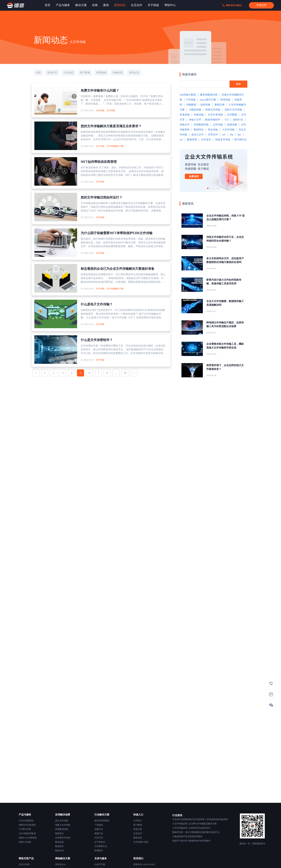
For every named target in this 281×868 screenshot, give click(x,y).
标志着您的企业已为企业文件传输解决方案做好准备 (118, 269)
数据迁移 (220, 105)
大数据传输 (195, 110)
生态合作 (138, 833)
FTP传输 (191, 100)
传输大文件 (195, 120)
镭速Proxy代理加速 (28, 838)
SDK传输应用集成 (27, 833)
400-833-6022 (232, 5)
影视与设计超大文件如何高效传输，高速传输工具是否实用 (224, 282)
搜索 (238, 84)
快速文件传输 (223, 140)
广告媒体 (99, 825)
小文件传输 (228, 130)
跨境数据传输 (201, 125)
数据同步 (199, 130)
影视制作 (99, 851)
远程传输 (205, 105)
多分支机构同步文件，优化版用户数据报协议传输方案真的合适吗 (225, 260)
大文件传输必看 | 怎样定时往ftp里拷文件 (191, 828)
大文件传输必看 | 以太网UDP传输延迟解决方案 (194, 824)
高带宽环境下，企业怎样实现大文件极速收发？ (225, 367)
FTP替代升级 (25, 829)
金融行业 (99, 829)
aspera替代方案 (208, 100)
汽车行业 (99, 838)
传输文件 (185, 125)
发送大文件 (197, 135)
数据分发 (59, 851)
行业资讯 (177, 815)
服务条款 (138, 838)
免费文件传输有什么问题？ (100, 91)
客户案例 (138, 825)
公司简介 (138, 821)
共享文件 (213, 135)
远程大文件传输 (233, 110)
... (116, 373)
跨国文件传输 (213, 110)
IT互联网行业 (101, 846)
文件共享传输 (215, 115)
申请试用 (261, 5)
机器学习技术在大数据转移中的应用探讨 (192, 841)
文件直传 (206, 140)
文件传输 (100, 110)
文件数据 (232, 115)
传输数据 (191, 105)
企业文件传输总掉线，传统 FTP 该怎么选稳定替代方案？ (226, 218)
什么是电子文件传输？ (97, 304)
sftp (231, 135)
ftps (239, 135)
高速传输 (185, 115)
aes (181, 140)
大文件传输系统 (26, 821)
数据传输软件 (213, 120)
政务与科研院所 (102, 821)
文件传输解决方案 (115, 146)
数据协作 (59, 846)
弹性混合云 (61, 864)
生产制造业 (100, 842)
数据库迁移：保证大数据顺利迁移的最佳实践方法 (196, 832)
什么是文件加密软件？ (97, 340)
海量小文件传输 (63, 825)
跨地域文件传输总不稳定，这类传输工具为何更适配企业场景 (225, 324)
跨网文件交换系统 (27, 825)
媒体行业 (238, 120)
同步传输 (213, 130)
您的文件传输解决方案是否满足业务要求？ (111, 126)
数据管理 (192, 140)
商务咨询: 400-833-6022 (144, 864)
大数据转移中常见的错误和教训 (187, 836)
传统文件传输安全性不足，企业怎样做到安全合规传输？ (225, 239)
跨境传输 (225, 100)
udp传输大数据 (188, 95)
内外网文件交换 (63, 838)
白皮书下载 (100, 864)
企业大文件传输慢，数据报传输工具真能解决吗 (225, 303)
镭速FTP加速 (25, 842)
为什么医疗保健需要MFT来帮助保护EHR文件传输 (117, 233)
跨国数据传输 (62, 829)
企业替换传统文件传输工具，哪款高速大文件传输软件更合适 (225, 346)
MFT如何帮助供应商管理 (99, 162)
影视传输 (232, 125)
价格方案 (138, 829)
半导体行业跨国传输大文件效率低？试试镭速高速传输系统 (200, 819)
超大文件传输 (62, 821)
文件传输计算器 (141, 842)
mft (224, 135)
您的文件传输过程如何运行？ (102, 197)
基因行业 (99, 833)
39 (125, 373)
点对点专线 (24, 864)
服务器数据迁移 (209, 95)
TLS (227, 120)
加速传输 (199, 115)
